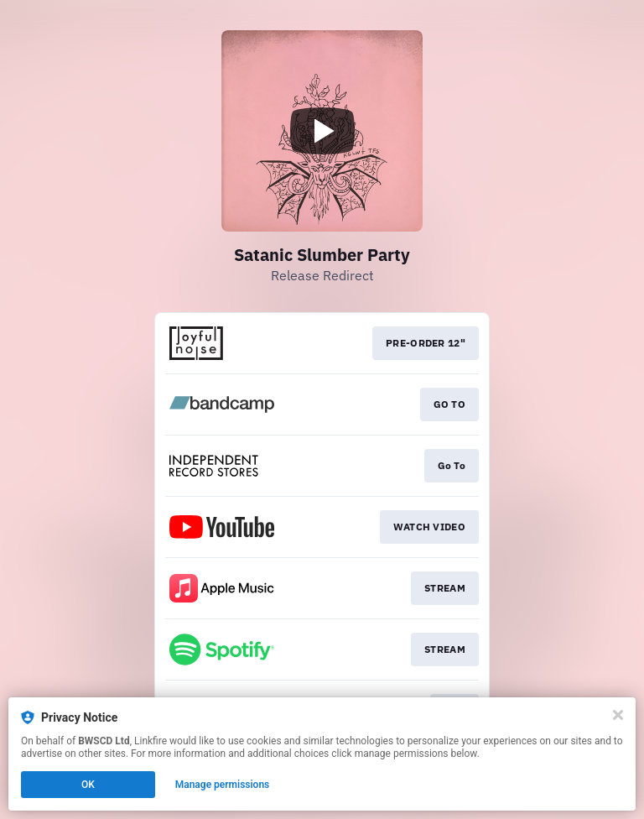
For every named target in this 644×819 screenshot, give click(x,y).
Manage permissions (223, 785)
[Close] (618, 715)
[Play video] (322, 131)
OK (88, 785)
